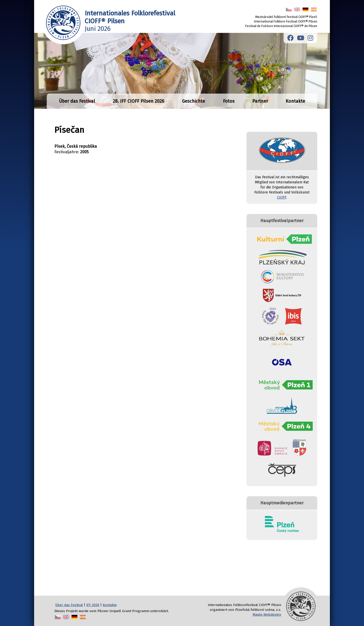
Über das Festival (77, 101)
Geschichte (194, 101)
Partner (260, 101)
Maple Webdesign (267, 614)
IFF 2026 (93, 605)
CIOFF (282, 197)
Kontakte (295, 101)
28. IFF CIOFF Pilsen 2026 (139, 101)
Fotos (229, 101)
